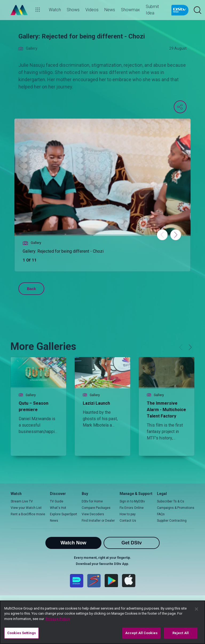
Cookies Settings (21, 633)
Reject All (181, 633)
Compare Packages (96, 508)
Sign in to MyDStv (132, 501)
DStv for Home (92, 501)
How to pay (128, 514)
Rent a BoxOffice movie (28, 514)
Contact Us (128, 521)
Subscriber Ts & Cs (171, 501)
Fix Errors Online (132, 508)
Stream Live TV (22, 501)
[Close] (196, 609)
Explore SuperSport (64, 514)
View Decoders (93, 514)
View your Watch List (26, 508)
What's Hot (58, 508)
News (54, 521)
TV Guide (57, 501)
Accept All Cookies (141, 633)
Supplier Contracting (172, 521)
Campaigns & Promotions (176, 508)
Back (31, 289)
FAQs (161, 514)
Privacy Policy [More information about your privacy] (58, 619)
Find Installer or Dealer (98, 521)
